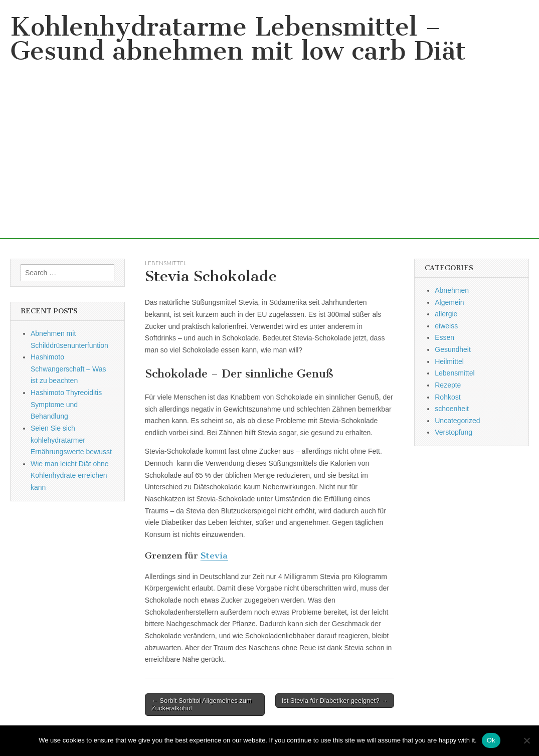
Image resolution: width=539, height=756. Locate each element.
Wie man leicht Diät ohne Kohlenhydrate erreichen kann (70, 476)
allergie (446, 314)
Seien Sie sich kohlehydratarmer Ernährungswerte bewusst (71, 440)
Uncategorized (457, 421)
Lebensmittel (166, 263)
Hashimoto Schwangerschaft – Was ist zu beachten (68, 369)
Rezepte (448, 385)
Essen (444, 337)
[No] (526, 740)
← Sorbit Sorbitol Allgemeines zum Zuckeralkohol (202, 705)
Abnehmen (452, 290)
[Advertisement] (269, 168)
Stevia (214, 555)
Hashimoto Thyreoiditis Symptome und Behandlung (66, 404)
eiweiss (446, 326)
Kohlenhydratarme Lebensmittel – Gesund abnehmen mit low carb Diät (238, 39)
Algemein (449, 302)
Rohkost (447, 397)
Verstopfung (454, 432)
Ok (491, 740)
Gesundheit (453, 349)
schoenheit (452, 409)
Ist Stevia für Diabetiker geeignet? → (335, 701)
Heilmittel (449, 361)
